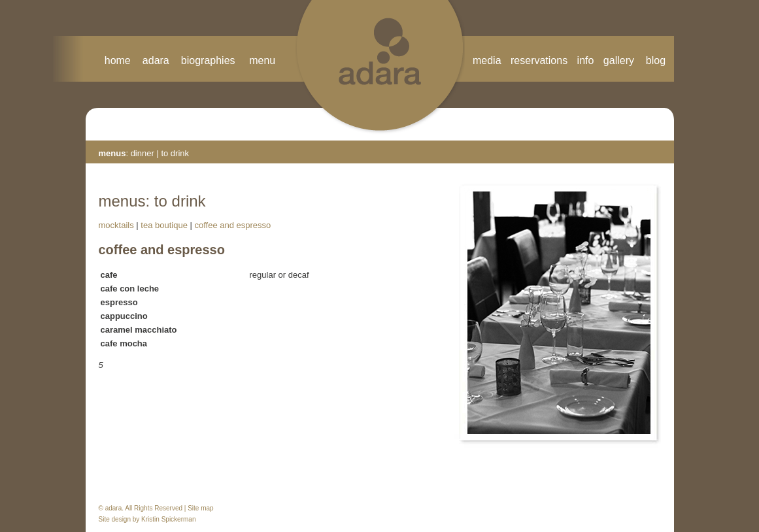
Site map (200, 508)
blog (656, 60)
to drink (175, 153)
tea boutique (164, 225)
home (118, 60)
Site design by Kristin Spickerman (147, 519)
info (586, 60)
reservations (539, 60)
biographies (208, 60)
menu (262, 60)
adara (156, 60)
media (487, 60)
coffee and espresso (232, 225)
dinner (144, 153)
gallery (625, 60)
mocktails (116, 225)
